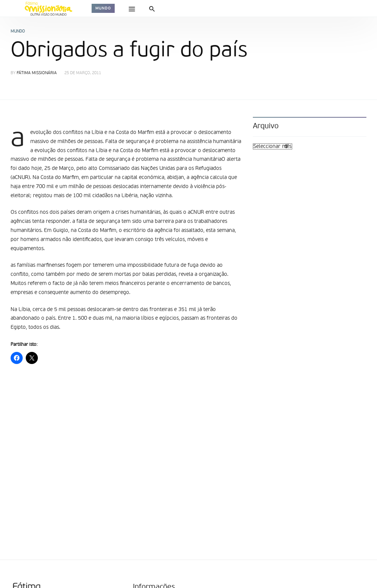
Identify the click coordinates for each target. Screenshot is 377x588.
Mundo (103, 8)
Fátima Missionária (37, 73)
